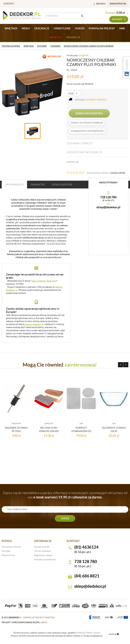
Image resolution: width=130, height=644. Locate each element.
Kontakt (9, 4)
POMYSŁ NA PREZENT (102, 28)
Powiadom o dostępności (88, 131)
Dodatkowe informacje (84, 152)
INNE (122, 28)
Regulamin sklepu (43, 555)
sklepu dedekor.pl (34, 324)
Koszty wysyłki (42, 547)
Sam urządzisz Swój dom (44, 281)
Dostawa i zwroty (80, 143)
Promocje (73, 37)
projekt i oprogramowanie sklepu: (25, 622)
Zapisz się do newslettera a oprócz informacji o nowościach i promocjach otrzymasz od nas (65, 495)
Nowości (56, 37)
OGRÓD (80, 28)
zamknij (114, 634)
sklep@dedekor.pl (108, 207)
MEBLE (26, 28)
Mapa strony (8, 555)
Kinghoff (84, 55)
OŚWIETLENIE (62, 28)
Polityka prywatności (45, 559)
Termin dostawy (42, 551)
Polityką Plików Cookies (89, 633)
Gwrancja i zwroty (11, 547)
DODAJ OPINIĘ (118, 173)
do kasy (119, 19)
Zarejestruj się (118, 4)
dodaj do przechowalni (87, 123)
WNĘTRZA (11, 28)
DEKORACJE (42, 28)
